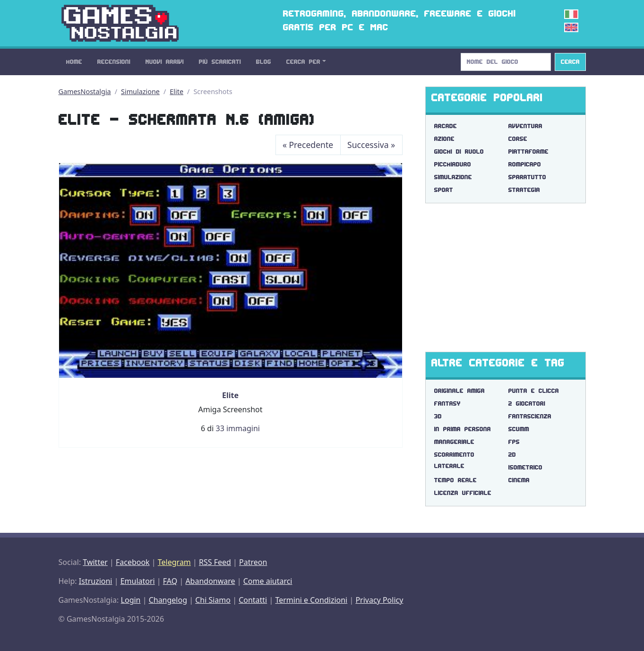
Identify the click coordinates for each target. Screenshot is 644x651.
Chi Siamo (213, 600)
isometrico (525, 467)
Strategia (524, 190)
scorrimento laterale (454, 460)
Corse (518, 139)
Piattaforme (528, 152)
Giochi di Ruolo (459, 152)
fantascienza (530, 416)
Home (74, 62)
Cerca (570, 62)
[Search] (506, 62)
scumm (519, 429)
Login (131, 600)
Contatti (253, 600)
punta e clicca (534, 391)
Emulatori (138, 581)
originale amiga (459, 391)
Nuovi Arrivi (165, 62)
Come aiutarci (268, 581)
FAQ (170, 581)
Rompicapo (525, 164)
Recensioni (114, 62)
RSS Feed (215, 562)
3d (438, 416)
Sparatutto (527, 177)
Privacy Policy (379, 600)
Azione (444, 139)
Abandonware (210, 581)
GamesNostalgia (85, 91)
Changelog (168, 600)
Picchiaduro (453, 164)
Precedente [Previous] (308, 145)
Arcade (446, 126)
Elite (176, 91)
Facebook (133, 562)
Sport (444, 190)
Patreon (253, 562)
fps (514, 442)
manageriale (454, 442)
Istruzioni (96, 581)
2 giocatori (527, 404)
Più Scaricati (220, 62)
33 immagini (237, 428)
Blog (264, 62)
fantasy (447, 404)
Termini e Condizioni (311, 600)
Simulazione (140, 91)
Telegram (174, 562)
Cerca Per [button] (303, 62)
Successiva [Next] (371, 145)
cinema (519, 480)
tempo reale (455, 480)
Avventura (525, 126)
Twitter (95, 562)
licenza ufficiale (463, 493)
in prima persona (463, 429)
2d (512, 455)
